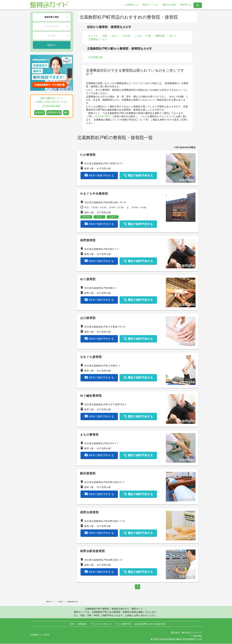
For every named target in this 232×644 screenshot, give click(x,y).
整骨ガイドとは (150, 5)
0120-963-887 (102, 116)
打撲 (149, 36)
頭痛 (105, 36)
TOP (72, 624)
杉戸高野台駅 (96, 57)
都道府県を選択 (52, 17)
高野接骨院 (88, 241)
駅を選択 (52, 36)
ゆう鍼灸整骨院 (91, 396)
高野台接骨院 (89, 512)
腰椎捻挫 (160, 36)
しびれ (138, 36)
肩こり (173, 36)
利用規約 (82, 624)
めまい (115, 36)
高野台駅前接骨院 (92, 551)
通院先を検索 (169, 5)
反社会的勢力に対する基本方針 (150, 624)
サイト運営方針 (123, 624)
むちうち (93, 36)
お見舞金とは (131, 5)
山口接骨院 (88, 318)
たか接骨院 (88, 155)
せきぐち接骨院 (91, 357)
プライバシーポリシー (101, 624)
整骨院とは (186, 5)
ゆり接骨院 (88, 279)
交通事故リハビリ (98, 39)
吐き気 (127, 36)
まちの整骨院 (89, 435)
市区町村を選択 (52, 26)
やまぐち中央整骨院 (94, 194)
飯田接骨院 (88, 474)
